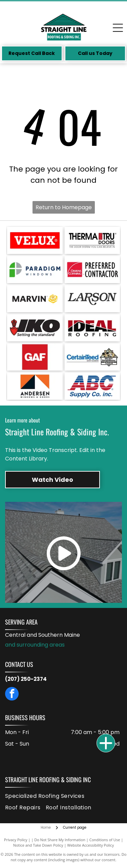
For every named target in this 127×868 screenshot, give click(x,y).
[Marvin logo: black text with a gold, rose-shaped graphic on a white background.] (35, 299)
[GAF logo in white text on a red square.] (35, 357)
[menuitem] (47, 796)
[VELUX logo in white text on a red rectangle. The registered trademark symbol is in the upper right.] (35, 240)
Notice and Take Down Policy (38, 845)
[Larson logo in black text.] (92, 299)
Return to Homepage (64, 207)
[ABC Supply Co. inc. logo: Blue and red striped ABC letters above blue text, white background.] (92, 386)
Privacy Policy (16, 840)
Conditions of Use (105, 840)
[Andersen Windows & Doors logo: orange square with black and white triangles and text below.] (35, 386)
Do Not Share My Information (60, 840)
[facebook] (12, 695)
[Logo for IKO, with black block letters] (35, 328)
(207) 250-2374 (26, 679)
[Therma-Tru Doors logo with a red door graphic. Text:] (92, 240)
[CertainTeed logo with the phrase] (92, 357)
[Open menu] (118, 28)
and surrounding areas (35, 645)
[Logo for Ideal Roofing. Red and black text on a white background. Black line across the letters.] (92, 328)
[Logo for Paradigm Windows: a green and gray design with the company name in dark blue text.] (35, 270)
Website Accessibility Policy (90, 845)
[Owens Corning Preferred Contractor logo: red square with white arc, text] (92, 270)
